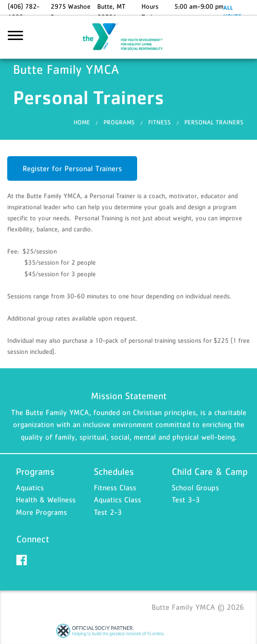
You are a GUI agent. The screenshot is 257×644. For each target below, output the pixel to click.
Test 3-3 (186, 499)
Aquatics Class (117, 499)
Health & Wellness (46, 499)
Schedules (114, 471)
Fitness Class (115, 487)
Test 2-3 (108, 512)
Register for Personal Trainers (72, 168)
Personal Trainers (214, 122)
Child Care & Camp (210, 471)
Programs (119, 122)
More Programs (41, 512)
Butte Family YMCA (128, 37)
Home (82, 122)
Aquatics (30, 487)
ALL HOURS (232, 12)
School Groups (195, 487)
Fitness (160, 122)
